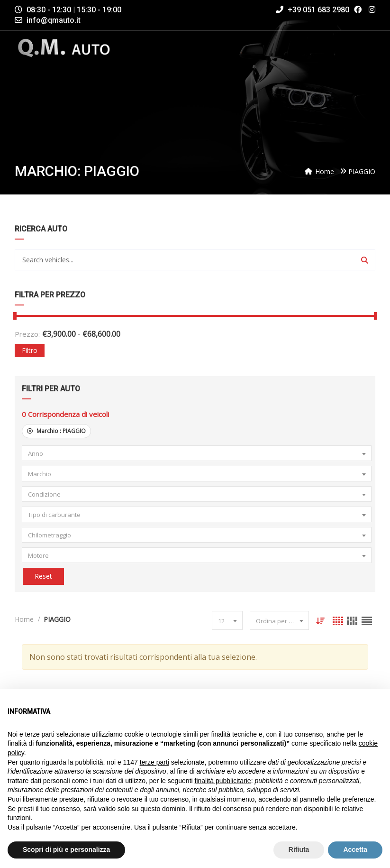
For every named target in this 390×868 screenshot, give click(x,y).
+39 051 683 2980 (313, 10)
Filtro (30, 350)
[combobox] (196, 453)
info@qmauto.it (54, 20)
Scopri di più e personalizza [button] (66, 850)
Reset (42, 576)
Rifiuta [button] (299, 850)
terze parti (154, 762)
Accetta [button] (355, 850)
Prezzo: (27, 334)
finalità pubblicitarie (223, 781)
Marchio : (56, 431)
